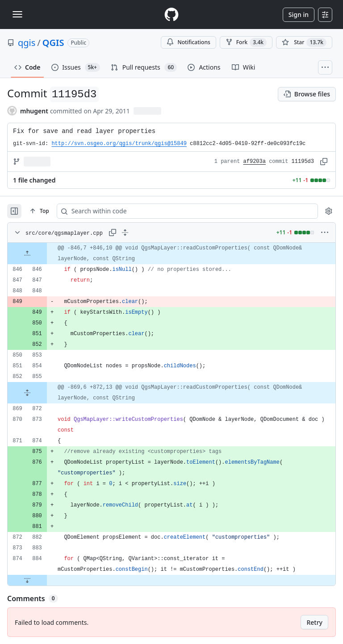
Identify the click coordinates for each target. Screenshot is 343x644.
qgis (27, 43)
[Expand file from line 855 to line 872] (27, 393)
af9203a (255, 162)
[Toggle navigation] (17, 14)
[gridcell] (171, 253)
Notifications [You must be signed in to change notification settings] (188, 42)
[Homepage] (171, 15)
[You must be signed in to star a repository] (304, 42)
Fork (246, 42)
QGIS (53, 43)
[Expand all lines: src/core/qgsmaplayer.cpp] (125, 233)
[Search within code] (167, 211)
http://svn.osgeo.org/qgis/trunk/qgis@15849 (119, 144)
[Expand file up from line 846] (27, 253)
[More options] (325, 233)
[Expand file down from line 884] (27, 580)
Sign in (299, 15)
